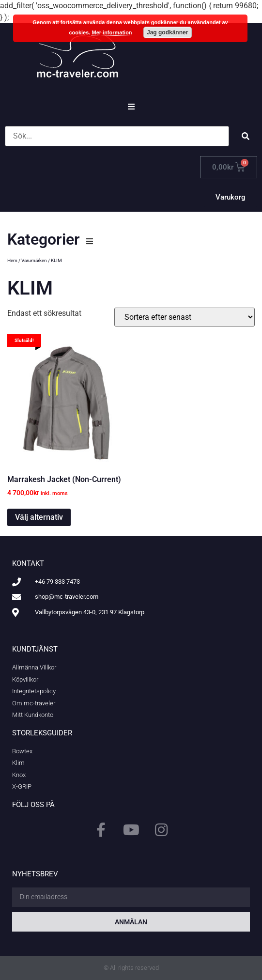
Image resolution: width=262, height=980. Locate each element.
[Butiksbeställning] (185, 317)
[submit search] (246, 136)
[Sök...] (117, 136)
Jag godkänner (167, 32)
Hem (12, 260)
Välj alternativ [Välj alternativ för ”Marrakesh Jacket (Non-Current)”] (39, 517)
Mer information (112, 32)
